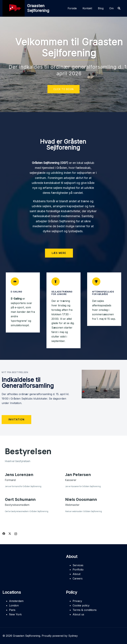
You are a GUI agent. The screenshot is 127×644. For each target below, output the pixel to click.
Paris (12, 610)
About (76, 574)
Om (111, 8)
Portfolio (78, 570)
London (14, 605)
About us (78, 614)
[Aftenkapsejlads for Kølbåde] (96, 282)
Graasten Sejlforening (38, 8)
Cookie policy (81, 605)
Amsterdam (16, 601)
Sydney (73, 636)
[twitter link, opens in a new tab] (10, 533)
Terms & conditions (85, 610)
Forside (72, 8)
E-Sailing (16, 292)
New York (15, 614)
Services (78, 565)
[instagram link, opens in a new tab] (16, 533)
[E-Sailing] (15, 282)
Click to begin (63, 89)
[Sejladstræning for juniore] (56, 282)
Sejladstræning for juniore (62, 293)
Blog (101, 8)
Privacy (77, 601)
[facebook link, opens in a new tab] (4, 533)
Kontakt (87, 8)
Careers (78, 578)
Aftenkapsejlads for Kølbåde (103, 293)
